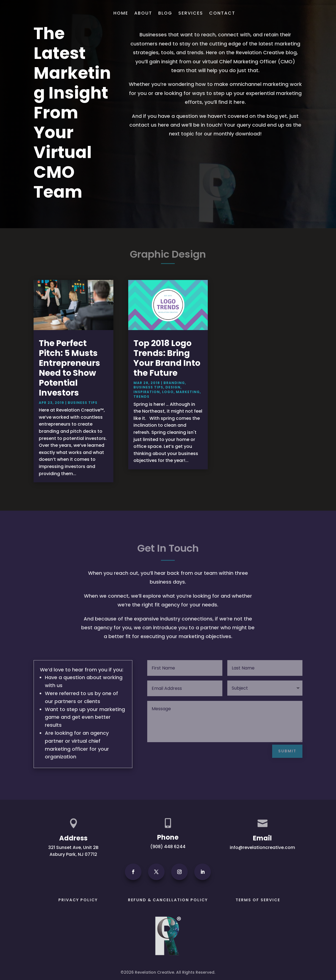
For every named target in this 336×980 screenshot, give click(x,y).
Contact (222, 13)
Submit (287, 751)
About (143, 13)
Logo (168, 392)
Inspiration (147, 392)
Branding (174, 383)
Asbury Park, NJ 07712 (73, 854)
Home (121, 13)
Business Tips (83, 403)
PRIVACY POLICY (78, 900)
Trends (141, 397)
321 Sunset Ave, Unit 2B (73, 847)
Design (173, 387)
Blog (165, 13)
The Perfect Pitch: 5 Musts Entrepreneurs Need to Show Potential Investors (69, 368)
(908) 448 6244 (168, 847)
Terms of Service (258, 900)
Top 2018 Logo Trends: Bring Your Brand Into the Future (167, 358)
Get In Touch (279, 12)
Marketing (188, 392)
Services (191, 13)
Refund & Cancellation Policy (168, 900)
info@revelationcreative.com (262, 847)
